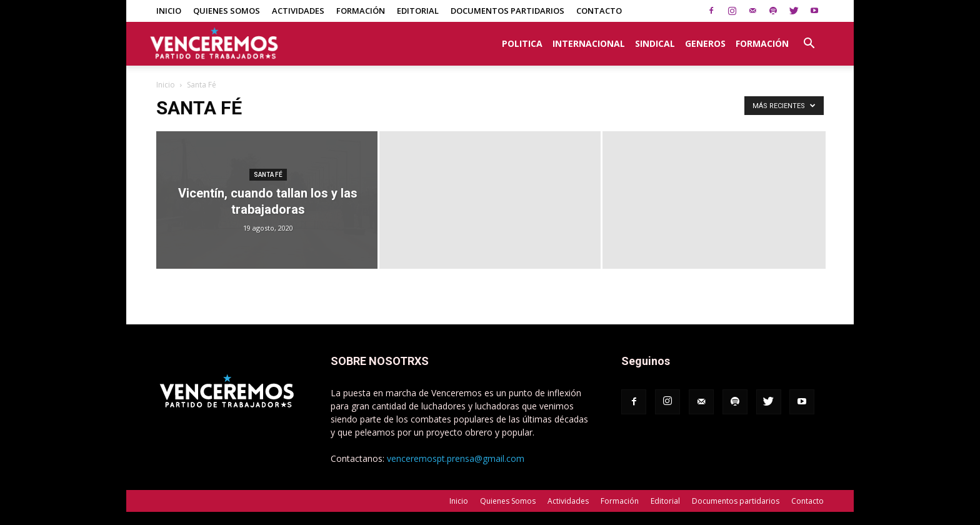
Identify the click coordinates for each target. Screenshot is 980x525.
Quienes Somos (227, 11)
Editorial (418, 11)
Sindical (655, 43)
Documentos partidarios (507, 11)
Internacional (589, 43)
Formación (361, 11)
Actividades (298, 11)
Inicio (169, 11)
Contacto (599, 11)
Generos (705, 43)
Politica (522, 43)
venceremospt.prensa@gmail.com (456, 458)
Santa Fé (268, 175)
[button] (809, 37)
